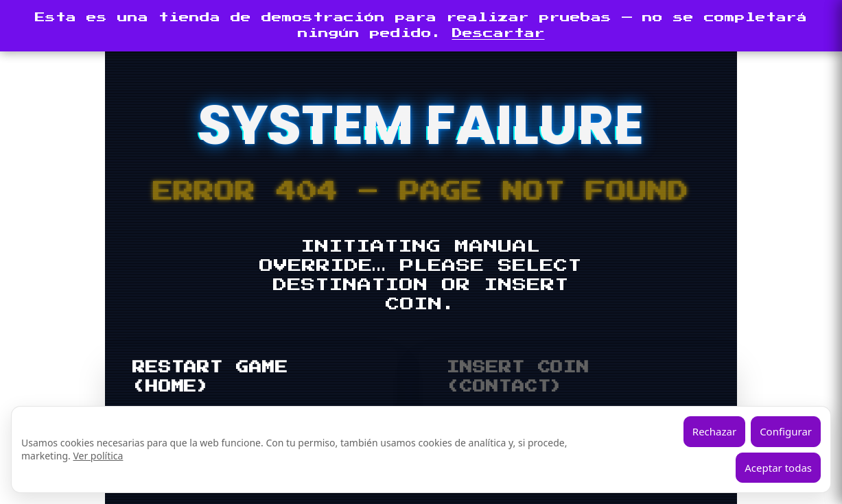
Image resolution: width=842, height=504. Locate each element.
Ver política (98, 456)
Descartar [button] (499, 33)
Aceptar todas (778, 468)
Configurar (786, 431)
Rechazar (714, 431)
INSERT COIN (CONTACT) (518, 377)
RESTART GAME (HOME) (210, 377)
